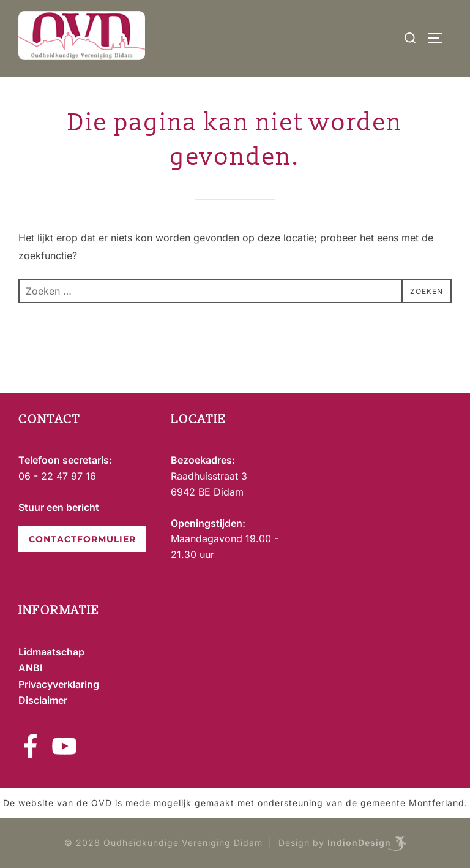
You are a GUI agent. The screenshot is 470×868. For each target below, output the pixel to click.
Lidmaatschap (51, 652)
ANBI (30, 668)
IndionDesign (359, 842)
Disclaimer (43, 700)
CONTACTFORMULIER (82, 539)
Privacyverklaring (59, 684)
